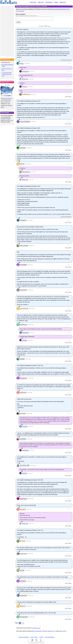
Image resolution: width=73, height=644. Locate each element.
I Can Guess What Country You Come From (7, 74)
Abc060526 (23, 439)
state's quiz (51, 631)
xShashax (25, 86)
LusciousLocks (24, 308)
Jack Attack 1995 (25, 465)
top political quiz (8, 98)
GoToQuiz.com (36, 628)
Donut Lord (25, 79)
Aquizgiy (22, 359)
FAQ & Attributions (50, 637)
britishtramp (23, 325)
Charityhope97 (24, 617)
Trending (41, 641)
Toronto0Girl (23, 265)
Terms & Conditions (24, 637)
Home (32, 641)
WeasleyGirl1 (25, 332)
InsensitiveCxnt (26, 172)
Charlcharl (23, 413)
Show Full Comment (66, 60)
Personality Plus (6, 62)
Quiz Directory (49, 2)
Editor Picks (63, 2)
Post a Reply (68, 97)
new (49, 26)
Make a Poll (41, 2)
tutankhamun (25, 71)
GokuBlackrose (26, 94)
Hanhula (22, 164)
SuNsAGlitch (23, 290)
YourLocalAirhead (25, 121)
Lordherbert (23, 392)
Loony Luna (23, 553)
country (64, 631)
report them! (7, 120)
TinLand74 (25, 426)
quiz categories (38, 631)
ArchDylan (23, 148)
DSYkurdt (22, 541)
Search (36, 641)
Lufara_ (22, 63)
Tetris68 (22, 570)
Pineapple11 (23, 220)
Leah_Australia (24, 245)
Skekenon (23, 606)
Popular (56, 2)
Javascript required (34, 19)
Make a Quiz (33, 2)
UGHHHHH (23, 581)
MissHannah (23, 378)
